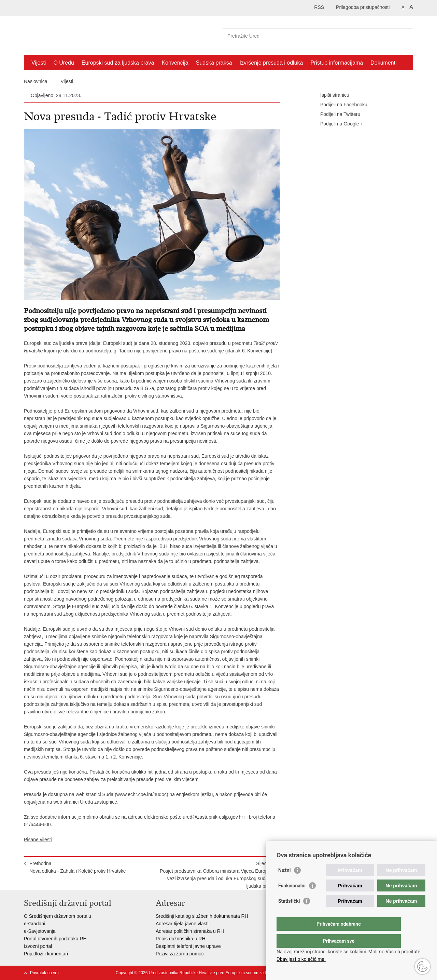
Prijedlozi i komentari (46, 954)
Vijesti (39, 63)
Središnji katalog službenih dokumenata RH (202, 916)
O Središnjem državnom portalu (58, 916)
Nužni (284, 884)
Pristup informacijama (337, 63)
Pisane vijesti (38, 840)
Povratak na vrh (44, 973)
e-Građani (34, 924)
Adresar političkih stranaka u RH (190, 931)
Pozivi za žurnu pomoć (180, 954)
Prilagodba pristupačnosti (363, 7)
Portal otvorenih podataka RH (55, 939)
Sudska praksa (214, 63)
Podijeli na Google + (337, 124)
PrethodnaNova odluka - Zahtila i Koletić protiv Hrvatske (77, 867)
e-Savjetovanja (40, 931)
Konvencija (175, 63)
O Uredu (64, 63)
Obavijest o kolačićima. (301, 959)
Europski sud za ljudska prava (118, 63)
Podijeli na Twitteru (335, 115)
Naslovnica (36, 81)
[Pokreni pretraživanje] (405, 36)
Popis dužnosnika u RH (181, 939)
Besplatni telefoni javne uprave (188, 946)
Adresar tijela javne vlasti (182, 924)
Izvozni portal (38, 946)
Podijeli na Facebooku (339, 105)
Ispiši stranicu (330, 95)
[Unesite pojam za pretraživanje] (310, 36)
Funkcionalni (292, 899)
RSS (319, 7)
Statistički (289, 915)
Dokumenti (383, 63)
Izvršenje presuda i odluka (271, 63)
